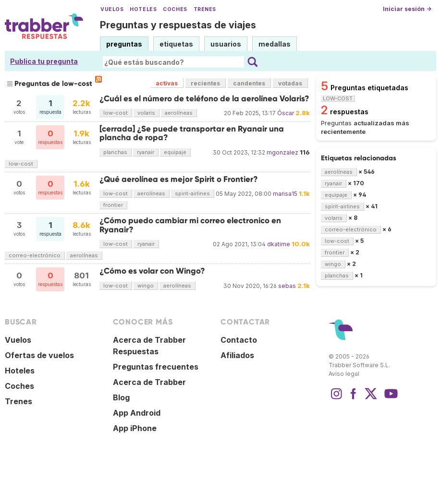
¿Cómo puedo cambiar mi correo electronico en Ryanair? (190, 225)
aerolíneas (179, 113)
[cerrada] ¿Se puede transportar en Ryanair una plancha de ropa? (192, 133)
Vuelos (112, 9)
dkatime (279, 244)
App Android (137, 413)
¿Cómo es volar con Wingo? (152, 271)
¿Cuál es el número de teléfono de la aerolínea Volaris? (204, 99)
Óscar (286, 113)
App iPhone (135, 428)
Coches (175, 9)
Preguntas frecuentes (156, 367)
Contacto (239, 340)
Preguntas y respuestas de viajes (178, 25)
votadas (290, 83)
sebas (287, 286)
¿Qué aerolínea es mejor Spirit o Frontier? (179, 179)
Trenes (205, 9)
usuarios (226, 44)
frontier (113, 205)
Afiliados (237, 355)
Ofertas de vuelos (39, 355)
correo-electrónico (35, 255)
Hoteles (143, 9)
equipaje (175, 152)
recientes (205, 83)
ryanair (146, 152)
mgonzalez (282, 152)
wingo (146, 286)
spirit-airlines (192, 193)
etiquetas (176, 44)
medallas (275, 44)
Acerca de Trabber (149, 382)
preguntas (124, 44)
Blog (121, 397)
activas (167, 83)
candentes (249, 83)
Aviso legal (344, 374)
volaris (146, 113)
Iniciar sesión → (407, 9)
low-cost (116, 113)
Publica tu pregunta (44, 61)
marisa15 (285, 194)
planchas (115, 152)
